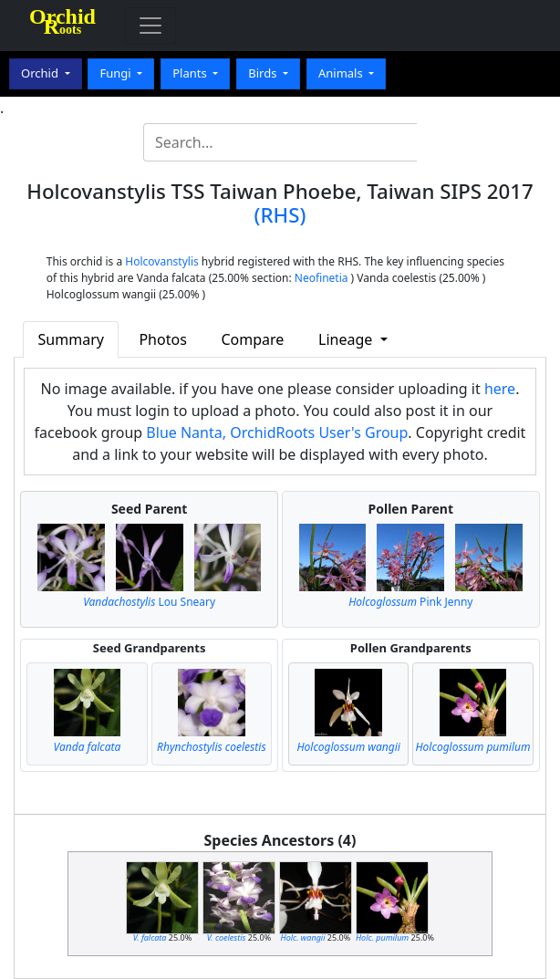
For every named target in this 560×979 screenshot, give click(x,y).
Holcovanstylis (161, 261)
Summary (71, 339)
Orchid (41, 73)
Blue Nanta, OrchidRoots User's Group (277, 432)
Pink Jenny (410, 602)
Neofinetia (321, 278)
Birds (264, 73)
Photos (162, 339)
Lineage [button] (347, 339)
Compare (252, 339)
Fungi (117, 73)
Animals (342, 73)
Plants (191, 73)
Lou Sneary (149, 602)
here (500, 389)
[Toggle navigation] (150, 26)
